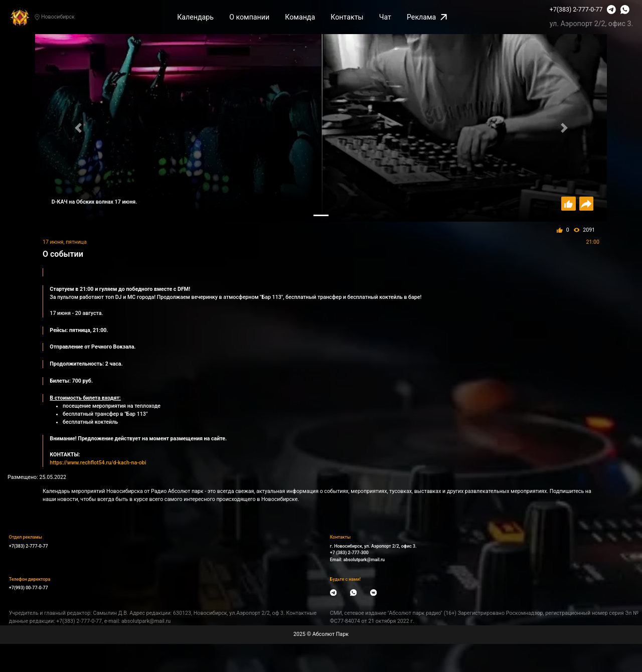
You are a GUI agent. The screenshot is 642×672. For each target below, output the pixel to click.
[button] (78, 128)
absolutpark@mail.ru (364, 560)
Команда (300, 17)
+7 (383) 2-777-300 (349, 553)
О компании (249, 17)
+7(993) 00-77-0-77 (29, 588)
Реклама (427, 17)
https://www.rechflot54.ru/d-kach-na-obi (98, 463)
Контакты (347, 17)
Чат (385, 17)
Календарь (195, 17)
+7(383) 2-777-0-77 (576, 9)
